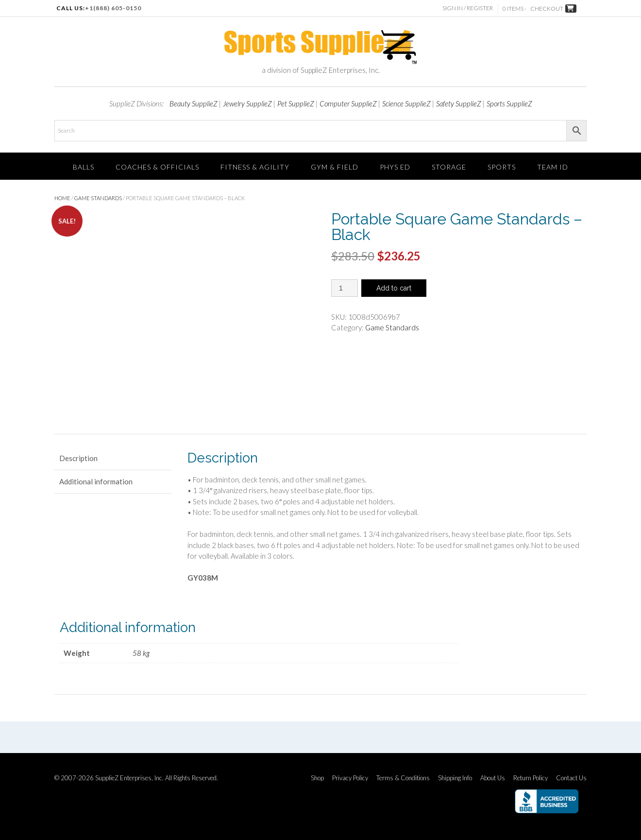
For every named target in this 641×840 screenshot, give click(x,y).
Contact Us (571, 778)
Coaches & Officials (157, 167)
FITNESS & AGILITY (255, 167)
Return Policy (531, 778)
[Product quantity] (345, 288)
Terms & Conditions (403, 778)
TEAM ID (553, 167)
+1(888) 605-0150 (113, 8)
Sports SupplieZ (509, 103)
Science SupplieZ (406, 103)
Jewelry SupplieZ (247, 103)
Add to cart (394, 288)
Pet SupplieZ (296, 103)
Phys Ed (395, 167)
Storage (449, 167)
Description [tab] (78, 458)
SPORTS (502, 167)
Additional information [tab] (96, 481)
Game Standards (98, 198)
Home (62, 198)
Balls (84, 167)
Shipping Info (455, 778)
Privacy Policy (350, 778)
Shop (317, 778)
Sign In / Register (468, 8)
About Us (493, 778)
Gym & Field (335, 167)
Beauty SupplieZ (194, 103)
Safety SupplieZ (459, 103)
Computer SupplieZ (348, 103)
